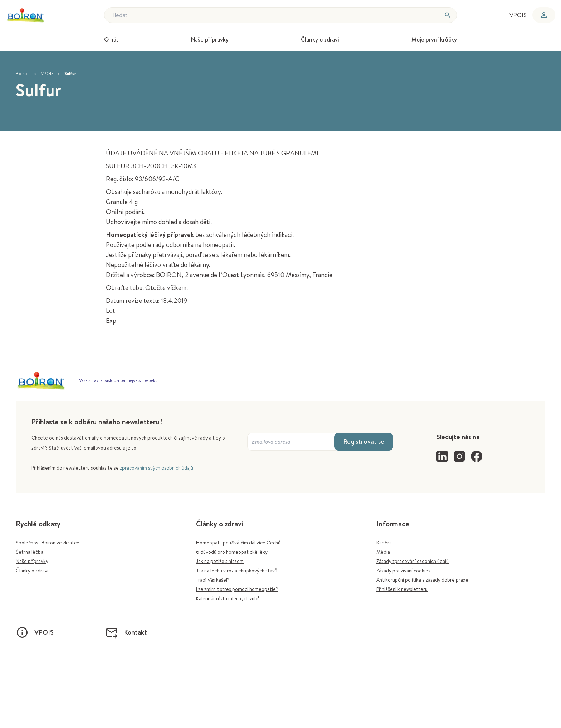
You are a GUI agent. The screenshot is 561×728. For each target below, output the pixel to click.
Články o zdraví (32, 571)
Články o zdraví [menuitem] (320, 39)
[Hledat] (448, 15)
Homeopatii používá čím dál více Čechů (238, 543)
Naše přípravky (32, 561)
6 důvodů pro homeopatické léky (232, 552)
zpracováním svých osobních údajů (157, 468)
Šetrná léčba (30, 552)
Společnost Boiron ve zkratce (48, 543)
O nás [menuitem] (111, 39)
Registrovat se (364, 441)
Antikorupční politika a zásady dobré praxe (422, 580)
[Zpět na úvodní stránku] (38, 15)
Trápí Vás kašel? (213, 580)
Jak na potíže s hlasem (220, 561)
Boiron (23, 74)
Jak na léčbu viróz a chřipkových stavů (237, 571)
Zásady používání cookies (403, 571)
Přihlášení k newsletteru (402, 589)
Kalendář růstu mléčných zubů (228, 598)
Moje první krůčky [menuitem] (434, 39)
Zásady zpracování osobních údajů (413, 561)
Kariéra (384, 543)
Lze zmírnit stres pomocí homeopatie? (237, 589)
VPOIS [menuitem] (518, 15)
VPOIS (47, 74)
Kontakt (126, 632)
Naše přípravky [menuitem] (210, 39)
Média (383, 552)
